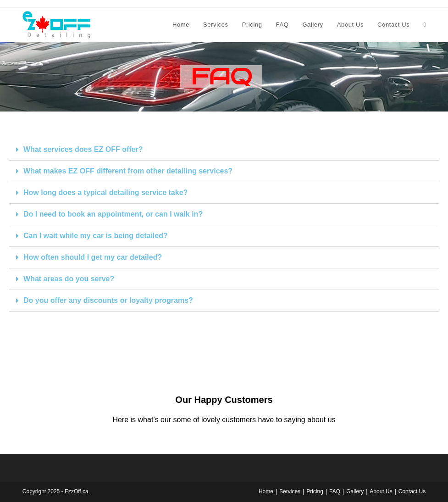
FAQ (335, 491)
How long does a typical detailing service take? (105, 192)
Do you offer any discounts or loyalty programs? (108, 300)
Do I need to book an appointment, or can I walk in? (113, 214)
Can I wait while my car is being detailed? (96, 236)
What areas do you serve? (69, 279)
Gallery (355, 491)
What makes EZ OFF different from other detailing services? (128, 171)
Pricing (315, 491)
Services (290, 491)
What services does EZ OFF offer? (83, 149)
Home (266, 491)
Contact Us (412, 491)
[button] (224, 150)
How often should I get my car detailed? (93, 257)
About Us (381, 491)
